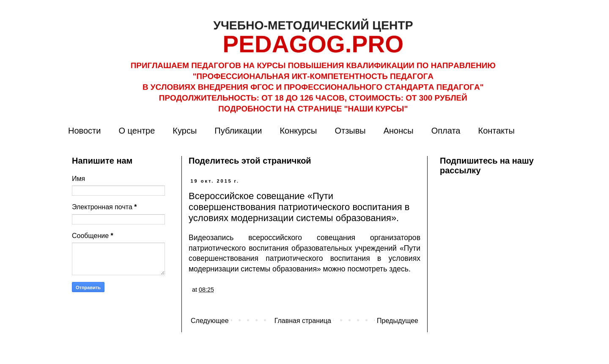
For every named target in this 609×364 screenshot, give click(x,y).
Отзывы (350, 131)
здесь (399, 269)
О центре (137, 131)
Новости (84, 131)
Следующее (210, 321)
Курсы (185, 131)
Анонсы (399, 131)
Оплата (446, 131)
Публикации (238, 131)
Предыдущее (398, 321)
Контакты (496, 131)
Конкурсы (298, 131)
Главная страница (303, 321)
